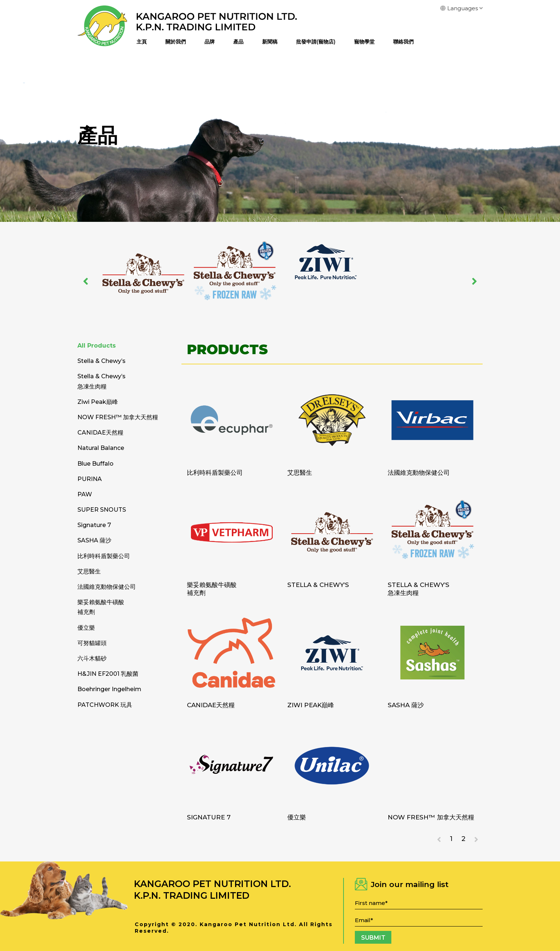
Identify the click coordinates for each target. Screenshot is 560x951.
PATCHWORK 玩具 (105, 705)
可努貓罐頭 (92, 643)
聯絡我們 (403, 42)
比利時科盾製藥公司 (215, 473)
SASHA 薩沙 (406, 705)
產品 (238, 42)
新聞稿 (270, 42)
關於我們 (176, 42)
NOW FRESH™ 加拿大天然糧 (431, 817)
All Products (97, 346)
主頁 (142, 42)
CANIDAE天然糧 (211, 705)
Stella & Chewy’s (318, 585)
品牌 (210, 42)
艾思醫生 (300, 473)
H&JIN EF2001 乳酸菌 (108, 674)
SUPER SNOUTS (102, 510)
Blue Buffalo (95, 464)
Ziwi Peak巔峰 (311, 705)
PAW (85, 494)
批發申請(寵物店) (316, 42)
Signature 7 (209, 817)
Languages (461, 8)
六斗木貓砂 (92, 658)
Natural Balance (101, 448)
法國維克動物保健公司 (419, 473)
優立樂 (297, 817)
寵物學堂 (364, 42)
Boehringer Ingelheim (109, 689)
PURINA (90, 479)
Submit (373, 938)
